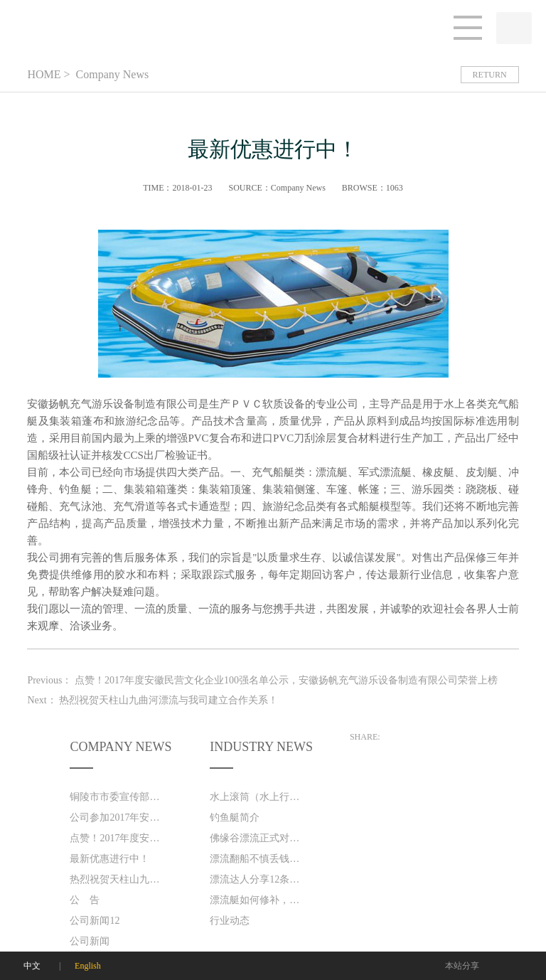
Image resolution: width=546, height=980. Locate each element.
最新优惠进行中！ (109, 859)
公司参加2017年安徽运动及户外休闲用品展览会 (118, 817)
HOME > (48, 74)
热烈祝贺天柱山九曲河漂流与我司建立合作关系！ (118, 879)
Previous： (262, 680)
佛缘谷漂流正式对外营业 (258, 838)
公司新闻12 (95, 921)
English (88, 966)
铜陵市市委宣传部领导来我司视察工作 (118, 797)
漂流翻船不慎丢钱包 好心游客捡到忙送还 (258, 859)
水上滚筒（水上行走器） (258, 797)
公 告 (85, 900)
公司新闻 (90, 941)
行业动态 (230, 921)
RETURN (490, 75)
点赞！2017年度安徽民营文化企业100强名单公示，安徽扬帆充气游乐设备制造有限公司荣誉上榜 (118, 838)
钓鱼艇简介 (235, 817)
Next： (152, 700)
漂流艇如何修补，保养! (258, 900)
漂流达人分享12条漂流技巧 (258, 879)
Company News (111, 74)
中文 (32, 966)
